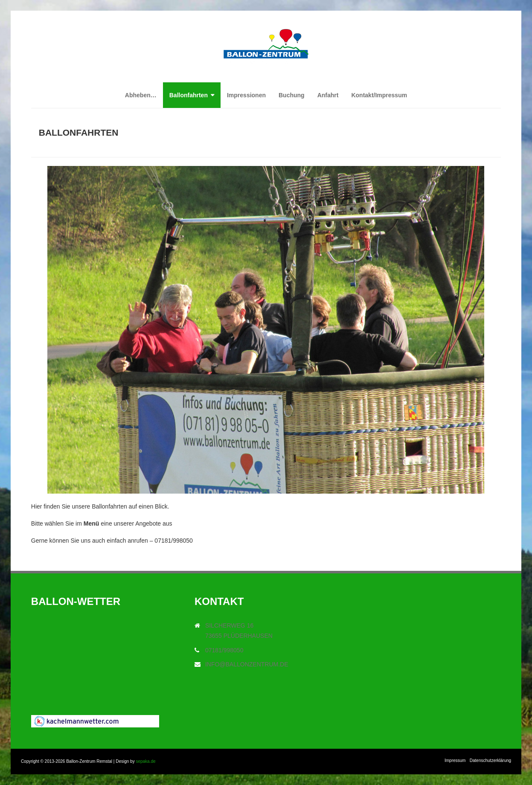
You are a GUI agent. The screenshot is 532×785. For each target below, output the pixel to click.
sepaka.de (145, 761)
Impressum (455, 760)
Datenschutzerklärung (490, 760)
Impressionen (246, 95)
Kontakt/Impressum (379, 95)
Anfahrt (328, 95)
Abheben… (141, 95)
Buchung (292, 95)
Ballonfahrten (189, 95)
